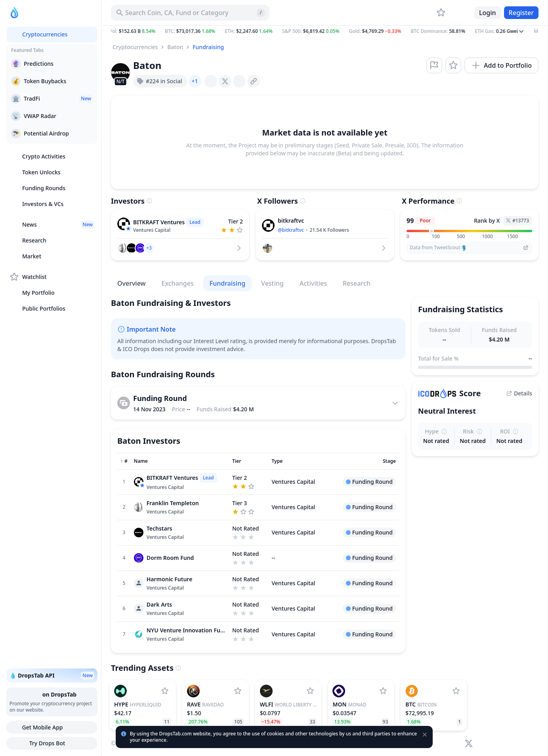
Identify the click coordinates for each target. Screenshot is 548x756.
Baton (175, 47)
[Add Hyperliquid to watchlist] (165, 691)
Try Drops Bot (52, 743)
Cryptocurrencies (135, 47)
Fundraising (208, 47)
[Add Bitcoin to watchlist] (456, 691)
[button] (325, 31)
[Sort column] (124, 461)
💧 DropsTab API (52, 676)
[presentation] (211, 81)
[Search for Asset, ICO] (190, 13)
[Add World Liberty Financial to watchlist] (310, 691)
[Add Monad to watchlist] (383, 691)
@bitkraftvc (291, 230)
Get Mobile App (52, 727)
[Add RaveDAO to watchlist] (238, 691)
